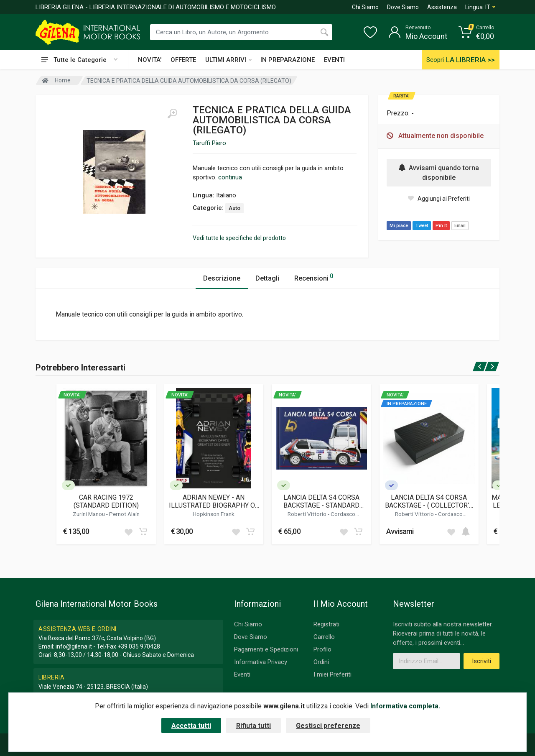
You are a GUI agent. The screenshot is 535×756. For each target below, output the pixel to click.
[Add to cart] (143, 531)
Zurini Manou (89, 514)
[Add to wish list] (128, 531)
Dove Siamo (403, 7)
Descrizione (222, 278)
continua (230, 177)
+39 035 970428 (139, 646)
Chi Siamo (365, 7)
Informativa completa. (405, 706)
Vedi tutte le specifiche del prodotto (239, 238)
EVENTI (334, 60)
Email (460, 226)
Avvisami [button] (400, 531)
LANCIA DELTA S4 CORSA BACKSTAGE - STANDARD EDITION (321, 501)
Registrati (326, 624)
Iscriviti (481, 661)
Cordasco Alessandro (331, 517)
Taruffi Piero (209, 143)
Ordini (321, 662)
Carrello (324, 637)
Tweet (422, 226)
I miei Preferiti (332, 674)
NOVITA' (150, 60)
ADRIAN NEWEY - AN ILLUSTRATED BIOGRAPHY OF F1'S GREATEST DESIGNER (214, 501)
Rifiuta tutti (253, 726)
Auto (234, 208)
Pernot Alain (124, 514)
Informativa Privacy (261, 662)
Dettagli (267, 278)
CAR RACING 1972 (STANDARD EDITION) (106, 501)
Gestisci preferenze (328, 726)
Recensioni (314, 277)
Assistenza (442, 7)
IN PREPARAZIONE (288, 60)
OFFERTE (183, 60)
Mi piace (399, 226)
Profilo (322, 649)
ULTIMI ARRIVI (228, 60)
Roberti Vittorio (308, 514)
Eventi (242, 674)
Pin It (441, 226)
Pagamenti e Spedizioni (266, 649)
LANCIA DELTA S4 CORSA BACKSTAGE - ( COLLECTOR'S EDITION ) (429, 501)
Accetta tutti (191, 726)
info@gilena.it (74, 646)
